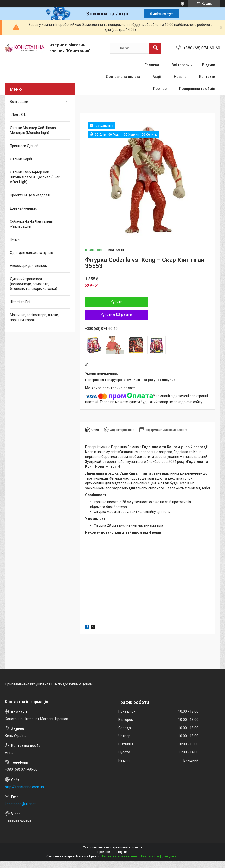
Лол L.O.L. (18, 115)
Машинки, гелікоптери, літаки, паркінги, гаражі (34, 317)
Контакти (207, 77)
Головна (152, 65)
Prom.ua (136, 847)
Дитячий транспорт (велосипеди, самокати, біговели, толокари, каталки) (34, 284)
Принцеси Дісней (24, 146)
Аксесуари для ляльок (28, 266)
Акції (157, 77)
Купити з (116, 315)
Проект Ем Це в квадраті (30, 195)
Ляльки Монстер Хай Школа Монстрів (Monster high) (33, 130)
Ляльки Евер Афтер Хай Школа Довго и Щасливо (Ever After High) (35, 177)
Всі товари (181, 65)
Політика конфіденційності (160, 856)
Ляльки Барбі (21, 159)
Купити (116, 302)
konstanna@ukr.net (20, 804)
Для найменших (23, 208)
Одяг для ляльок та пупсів (32, 253)
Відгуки (209, 65)
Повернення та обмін (197, 89)
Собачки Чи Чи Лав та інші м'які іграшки (31, 224)
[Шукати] (155, 48)
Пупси (15, 239)
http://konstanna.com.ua (24, 787)
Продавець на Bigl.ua (112, 852)
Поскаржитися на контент (120, 856)
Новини (180, 77)
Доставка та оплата (123, 77)
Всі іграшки (19, 102)
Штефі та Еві (20, 302)
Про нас (160, 89)
